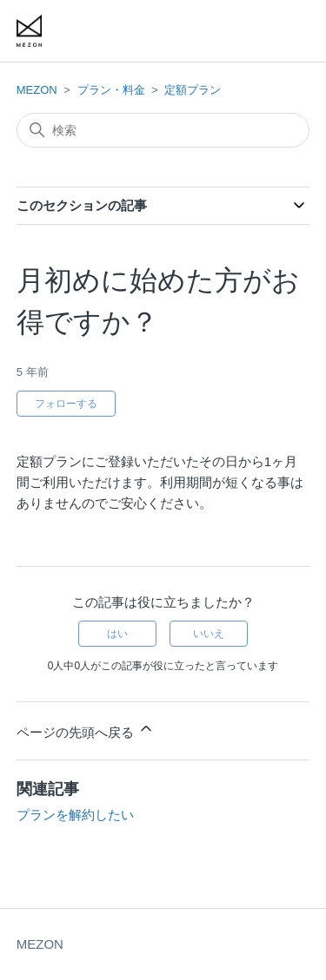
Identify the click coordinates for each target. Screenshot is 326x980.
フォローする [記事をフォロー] (66, 404)
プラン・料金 (111, 90)
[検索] (163, 130)
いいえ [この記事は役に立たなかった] (209, 634)
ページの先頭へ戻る (86, 730)
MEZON (37, 90)
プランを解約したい (75, 815)
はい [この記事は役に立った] (117, 634)
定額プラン (193, 90)
